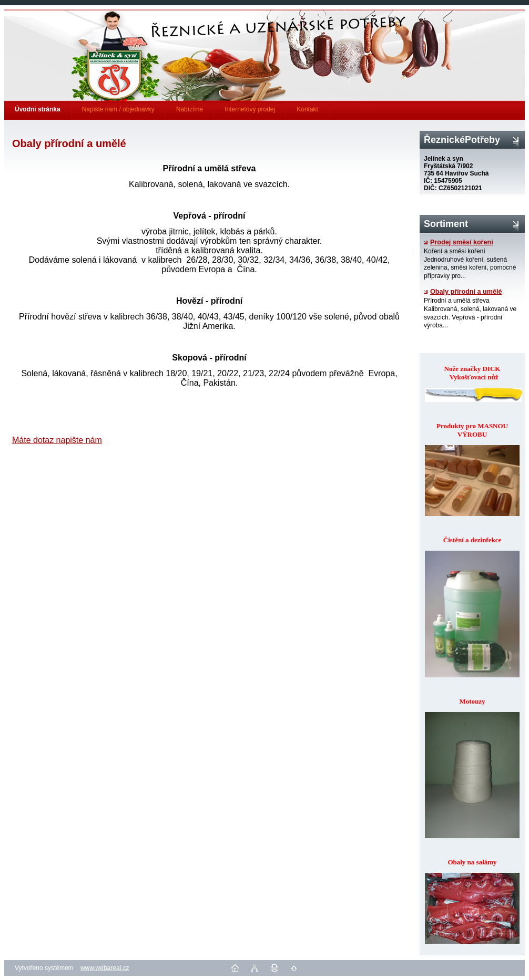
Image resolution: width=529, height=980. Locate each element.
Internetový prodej (250, 109)
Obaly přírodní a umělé (463, 292)
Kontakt (307, 109)
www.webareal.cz (105, 968)
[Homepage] (38, 109)
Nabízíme (190, 109)
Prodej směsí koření (459, 242)
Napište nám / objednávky (118, 109)
